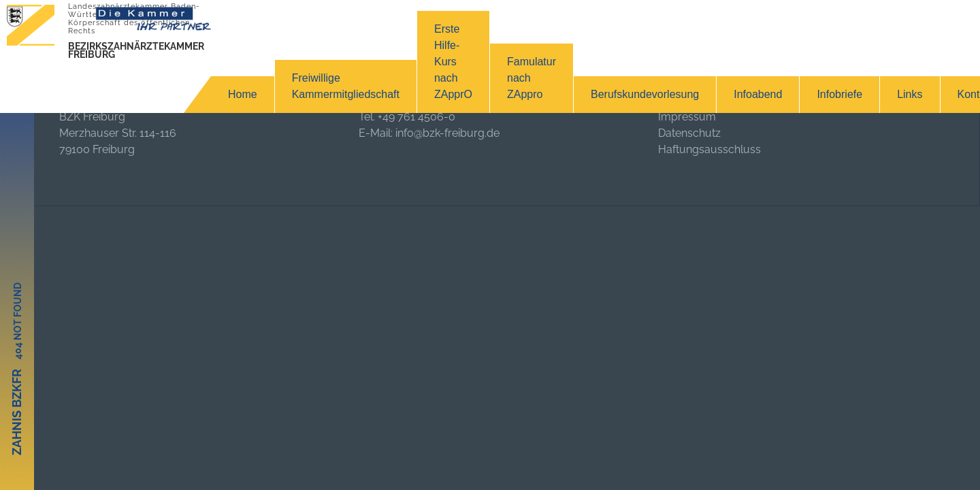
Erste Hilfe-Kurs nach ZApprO (453, 62)
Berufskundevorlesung (645, 94)
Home (243, 94)
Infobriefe (839, 94)
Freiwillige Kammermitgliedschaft (346, 86)
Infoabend (758, 94)
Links (910, 94)
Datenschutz (689, 133)
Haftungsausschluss (709, 149)
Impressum (687, 117)
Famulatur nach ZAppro (532, 78)
